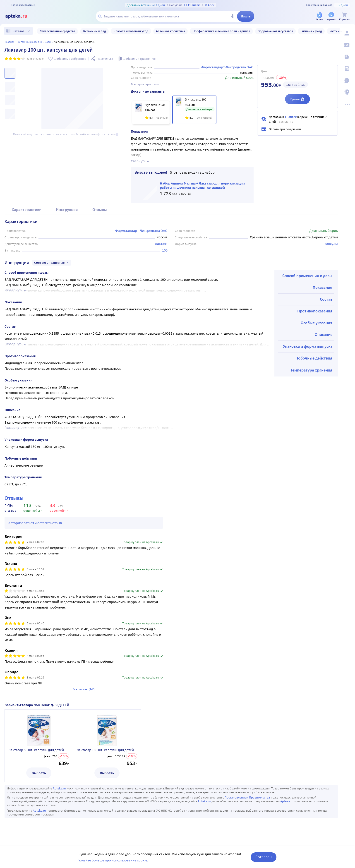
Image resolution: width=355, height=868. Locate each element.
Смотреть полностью (52, 263)
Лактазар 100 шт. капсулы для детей (105, 750)
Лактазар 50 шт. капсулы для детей (36, 750)
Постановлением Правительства (247, 797)
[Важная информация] (349, 81)
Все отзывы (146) (84, 689)
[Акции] (319, 17)
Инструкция (67, 210)
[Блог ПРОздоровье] (349, 57)
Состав (326, 299)
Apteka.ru (59, 788)
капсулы (331, 244)
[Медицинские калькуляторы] (349, 69)
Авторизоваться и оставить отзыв (35, 523)
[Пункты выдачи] (349, 92)
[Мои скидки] (349, 45)
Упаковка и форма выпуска (308, 346)
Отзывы (100, 210)
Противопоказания (315, 311)
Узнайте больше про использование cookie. (113, 860)
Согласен (264, 857)
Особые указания (317, 323)
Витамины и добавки (30, 42)
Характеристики (27, 210)
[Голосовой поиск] (233, 16)
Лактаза (161, 244)
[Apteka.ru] (20, 16)
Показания (323, 287)
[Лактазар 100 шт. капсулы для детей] (194, 110)
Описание (324, 334)
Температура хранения (311, 370)
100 (165, 250)
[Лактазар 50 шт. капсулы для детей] (151, 113)
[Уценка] (331, 17)
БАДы (48, 42)
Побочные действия (314, 358)
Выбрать (39, 773)
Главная (10, 42)
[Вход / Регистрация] (349, 33)
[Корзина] (344, 17)
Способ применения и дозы (307, 276)
